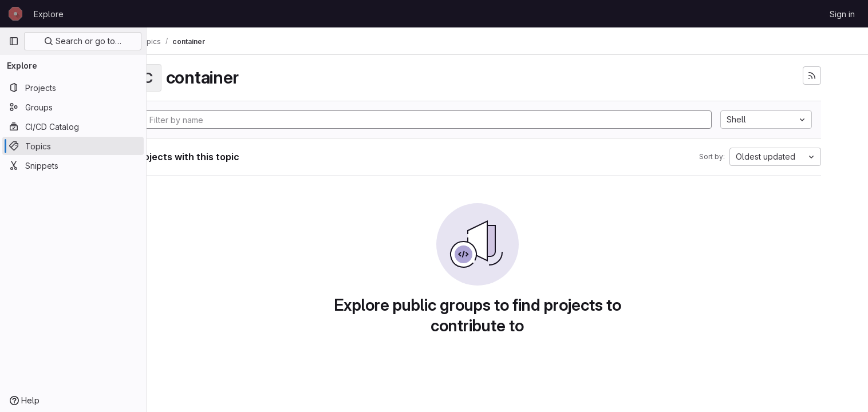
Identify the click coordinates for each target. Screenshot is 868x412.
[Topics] (73, 146)
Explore (49, 14)
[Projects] (73, 88)
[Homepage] (15, 14)
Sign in (842, 14)
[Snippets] (73, 165)
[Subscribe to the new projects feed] (831, 76)
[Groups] (73, 107)
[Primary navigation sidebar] (14, 41)
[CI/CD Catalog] (73, 126)
